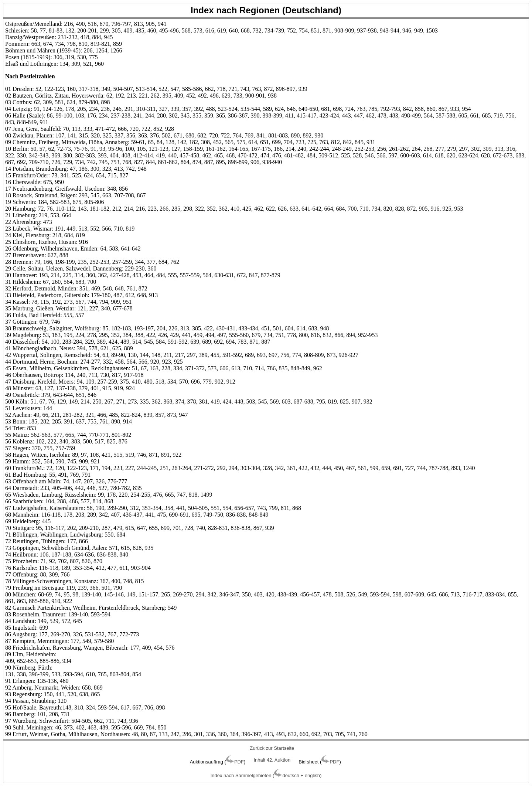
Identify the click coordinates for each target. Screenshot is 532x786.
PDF (239, 762)
